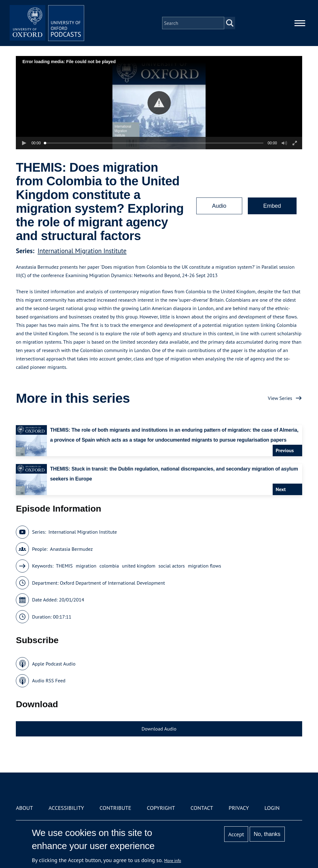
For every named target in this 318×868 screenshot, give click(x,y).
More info (173, 861)
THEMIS (64, 566)
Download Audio (159, 729)
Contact (202, 808)
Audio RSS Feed (49, 680)
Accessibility (66, 808)
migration (86, 566)
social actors (172, 566)
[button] (159, 103)
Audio (219, 206)
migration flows (204, 566)
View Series (280, 398)
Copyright (161, 808)
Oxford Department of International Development (112, 583)
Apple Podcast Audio (54, 664)
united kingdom (139, 566)
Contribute (116, 808)
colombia (109, 566)
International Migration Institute (82, 251)
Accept (236, 834)
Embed (272, 206)
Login (272, 808)
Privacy (239, 808)
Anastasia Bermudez (71, 549)
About (24, 808)
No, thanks (267, 834)
